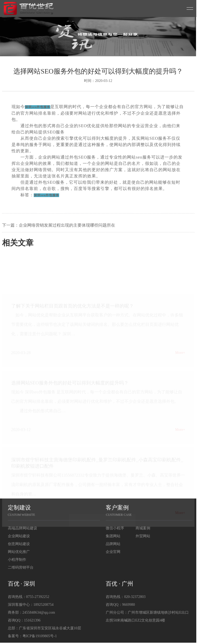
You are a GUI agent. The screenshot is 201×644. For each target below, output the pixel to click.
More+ (180, 356)
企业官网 (113, 552)
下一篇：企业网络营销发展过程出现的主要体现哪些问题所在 (59, 225)
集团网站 (113, 536)
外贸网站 (143, 536)
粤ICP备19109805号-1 (40, 636)
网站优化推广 (19, 552)
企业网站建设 (19, 536)
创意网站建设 (19, 544)
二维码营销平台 (21, 567)
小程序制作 (17, 560)
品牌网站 (113, 544)
